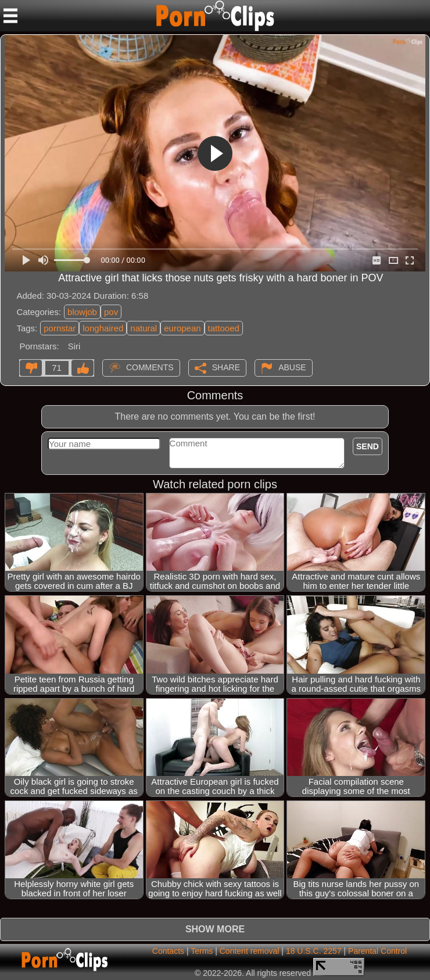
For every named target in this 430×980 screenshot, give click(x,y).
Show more (215, 929)
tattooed (224, 328)
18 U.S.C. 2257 (314, 951)
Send (368, 446)
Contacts (168, 951)
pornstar (60, 328)
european (182, 328)
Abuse (292, 367)
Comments (150, 367)
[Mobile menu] (10, 16)
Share (226, 367)
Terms (202, 951)
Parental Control (377, 951)
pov (111, 312)
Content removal (250, 951)
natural (144, 328)
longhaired (103, 328)
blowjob (82, 312)
